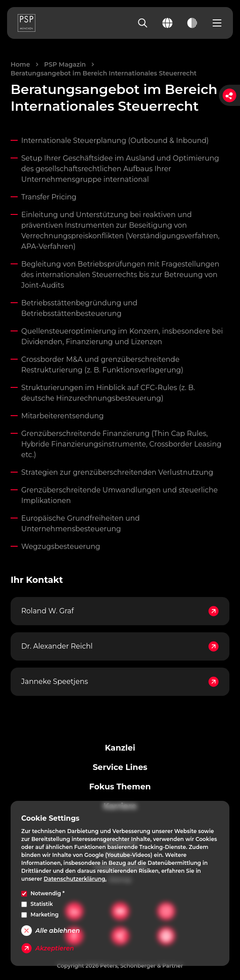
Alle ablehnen (50, 931)
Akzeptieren (48, 948)
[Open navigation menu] (217, 23)
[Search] (143, 23)
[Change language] (168, 23)
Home (20, 64)
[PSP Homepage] (27, 23)
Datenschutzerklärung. (75, 879)
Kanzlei (120, 748)
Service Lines (120, 767)
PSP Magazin (65, 64)
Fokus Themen (120, 787)
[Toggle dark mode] (192, 23)
